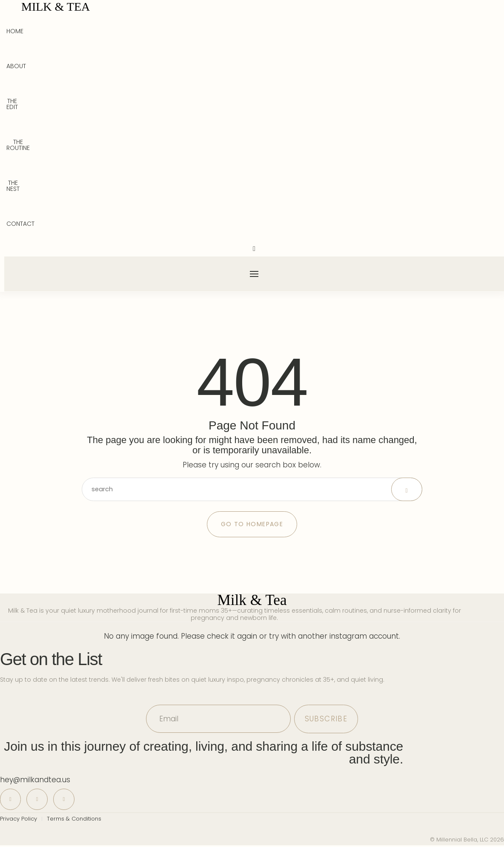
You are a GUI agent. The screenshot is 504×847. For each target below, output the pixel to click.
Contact (20, 224)
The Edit (12, 104)
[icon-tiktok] (66, 800)
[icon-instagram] (39, 800)
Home (15, 31)
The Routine (18, 145)
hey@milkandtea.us (35, 781)
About (16, 66)
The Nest (13, 186)
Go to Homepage (252, 525)
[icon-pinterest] (11, 800)
